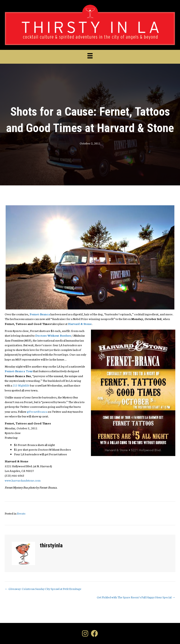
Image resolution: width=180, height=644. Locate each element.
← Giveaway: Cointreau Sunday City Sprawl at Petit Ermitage (43, 589)
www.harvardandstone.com (23, 480)
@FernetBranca (37, 411)
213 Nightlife (21, 385)
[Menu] (90, 56)
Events (21, 513)
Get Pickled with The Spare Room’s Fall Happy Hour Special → (136, 597)
